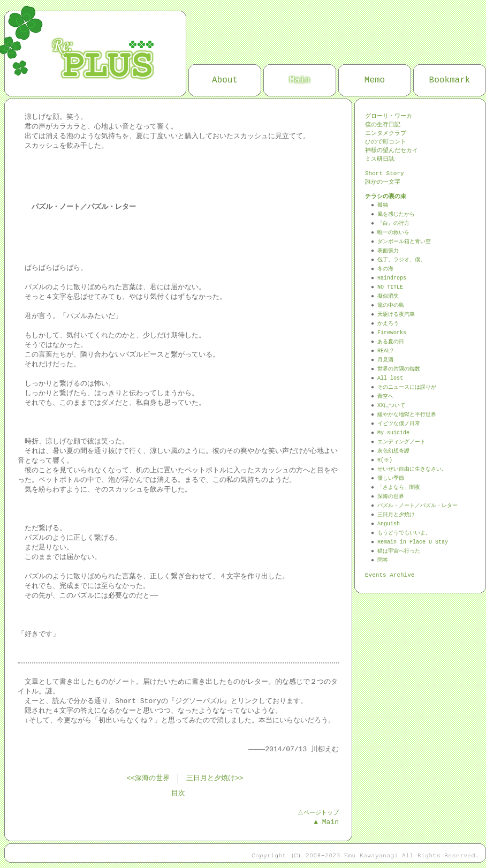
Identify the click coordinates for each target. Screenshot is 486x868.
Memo (375, 80)
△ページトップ (318, 813)
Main (300, 80)
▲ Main (326, 822)
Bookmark (450, 80)
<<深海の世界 (148, 779)
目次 (178, 794)
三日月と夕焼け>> (215, 779)
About (225, 80)
